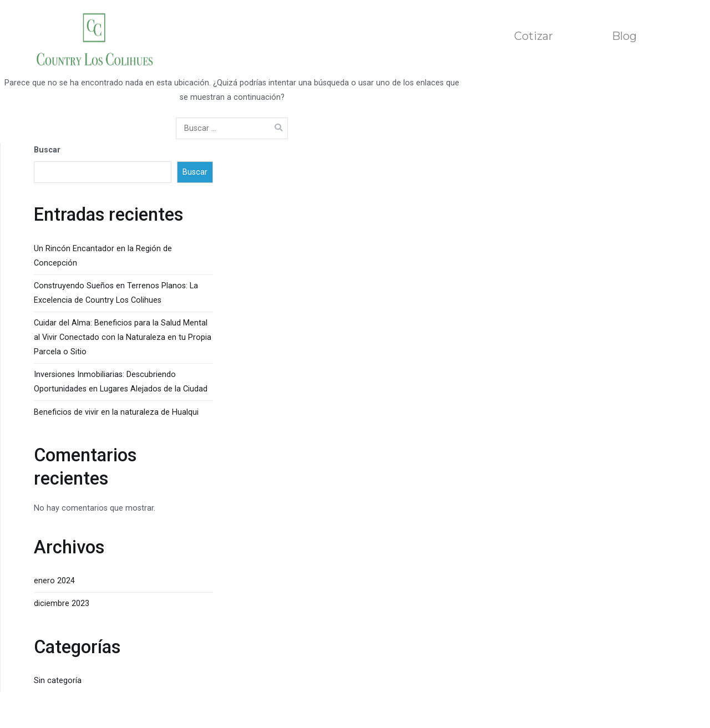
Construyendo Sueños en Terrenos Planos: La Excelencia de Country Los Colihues (116, 293)
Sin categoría (58, 681)
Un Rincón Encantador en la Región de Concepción (103, 256)
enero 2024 (54, 581)
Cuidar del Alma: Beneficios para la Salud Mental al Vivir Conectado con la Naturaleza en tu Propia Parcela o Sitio (123, 337)
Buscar (47, 150)
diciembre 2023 (62, 604)
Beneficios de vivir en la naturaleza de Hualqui (116, 412)
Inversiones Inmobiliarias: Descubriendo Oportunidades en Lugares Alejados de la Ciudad (121, 382)
